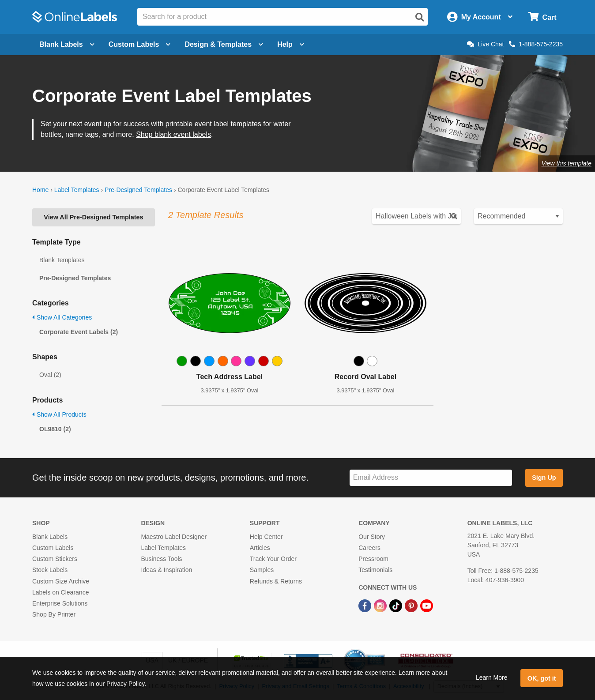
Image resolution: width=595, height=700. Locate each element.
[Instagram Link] (381, 605)
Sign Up (544, 478)
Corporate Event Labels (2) (79, 332)
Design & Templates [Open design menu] (224, 44)
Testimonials (375, 570)
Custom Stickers (55, 559)
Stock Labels (50, 570)
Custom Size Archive (61, 581)
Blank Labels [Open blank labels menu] (67, 44)
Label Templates (77, 190)
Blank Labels (50, 537)
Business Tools (161, 559)
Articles (260, 548)
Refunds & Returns (276, 581)
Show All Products (59, 414)
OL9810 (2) (55, 429)
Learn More (492, 677)
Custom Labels (53, 548)
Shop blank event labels (173, 134)
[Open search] (420, 17)
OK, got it (542, 678)
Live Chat (485, 44)
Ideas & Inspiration (166, 570)
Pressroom (373, 559)
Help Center (266, 537)
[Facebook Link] (366, 605)
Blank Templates (62, 260)
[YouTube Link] (427, 605)
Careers (369, 548)
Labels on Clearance (60, 592)
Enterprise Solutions (60, 603)
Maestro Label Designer (174, 537)
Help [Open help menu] (291, 44)
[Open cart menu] (542, 17)
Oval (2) (50, 375)
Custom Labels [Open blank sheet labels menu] (140, 44)
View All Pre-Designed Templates (93, 217)
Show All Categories (62, 317)
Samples (262, 570)
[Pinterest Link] (412, 605)
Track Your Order (273, 559)
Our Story (372, 537)
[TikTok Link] (397, 605)
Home (40, 190)
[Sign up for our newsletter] (431, 478)
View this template (567, 163)
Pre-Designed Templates (138, 190)
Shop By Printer (54, 614)
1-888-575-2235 (536, 44)
